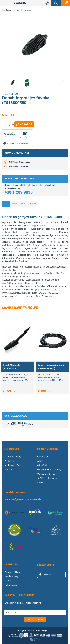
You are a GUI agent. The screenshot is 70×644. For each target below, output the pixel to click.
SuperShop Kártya (13, 457)
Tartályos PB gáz (13, 576)
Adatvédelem (44, 465)
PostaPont (9, 461)
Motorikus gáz (11, 585)
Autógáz (8, 581)
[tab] (6, 204)
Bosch (7, 217)
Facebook (44, 575)
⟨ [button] (6, 82)
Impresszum (43, 457)
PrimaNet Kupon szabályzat (51, 470)
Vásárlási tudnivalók (47, 474)
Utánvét (8, 470)
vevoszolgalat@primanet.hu (22, 425)
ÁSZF (40, 461)
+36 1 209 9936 (18, 192)
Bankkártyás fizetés (14, 465)
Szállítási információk (48, 478)
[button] (9, 123)
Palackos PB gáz (13, 572)
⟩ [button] (64, 82)
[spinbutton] (5, 124)
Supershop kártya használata (16, 143)
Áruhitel (41, 483)
